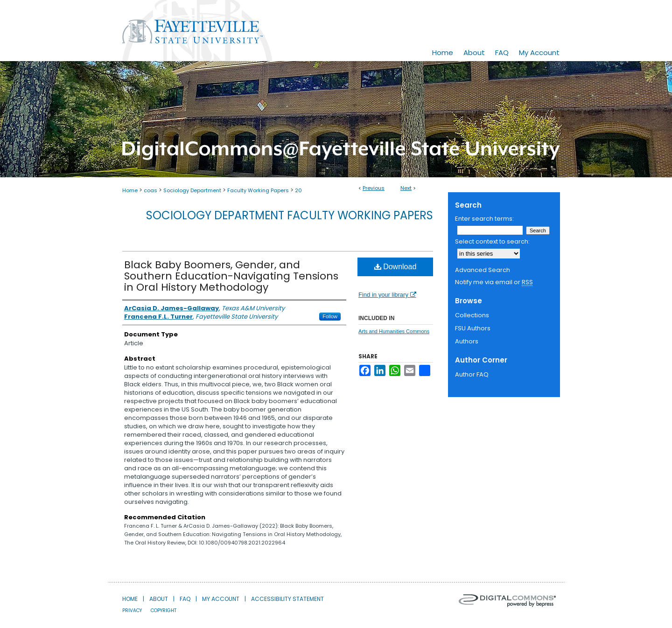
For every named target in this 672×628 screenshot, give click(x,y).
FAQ (185, 599)
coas (150, 190)
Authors (467, 341)
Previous (374, 188)
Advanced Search (483, 270)
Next (406, 188)
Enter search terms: (484, 219)
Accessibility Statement (287, 599)
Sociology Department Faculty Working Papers (290, 215)
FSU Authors (473, 328)
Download (395, 267)
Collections (472, 315)
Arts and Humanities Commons (394, 331)
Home (130, 190)
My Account (221, 599)
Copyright (164, 611)
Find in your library (387, 295)
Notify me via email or (494, 282)
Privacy (132, 611)
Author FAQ (472, 374)
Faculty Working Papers (258, 190)
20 (298, 190)
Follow (330, 316)
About (159, 599)
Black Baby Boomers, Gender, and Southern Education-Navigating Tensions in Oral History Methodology (231, 276)
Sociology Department (192, 190)
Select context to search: (492, 241)
